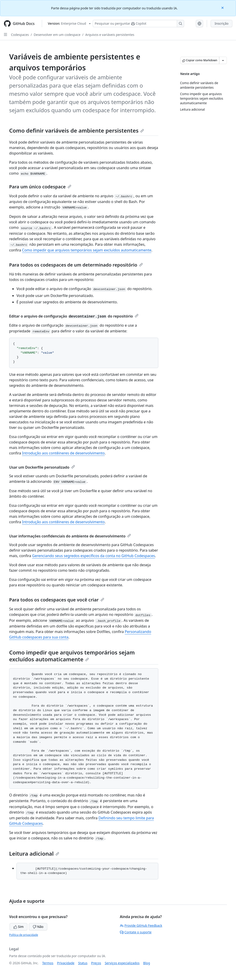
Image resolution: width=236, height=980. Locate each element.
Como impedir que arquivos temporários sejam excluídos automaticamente (87, 250)
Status (83, 963)
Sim (19, 927)
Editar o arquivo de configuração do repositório (74, 316)
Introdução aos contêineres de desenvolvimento (63, 453)
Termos (48, 963)
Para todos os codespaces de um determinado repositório (76, 265)
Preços (96, 963)
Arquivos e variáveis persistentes (110, 35)
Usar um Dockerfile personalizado (42, 467)
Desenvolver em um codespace (57, 35)
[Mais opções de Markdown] (223, 60)
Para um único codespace (40, 187)
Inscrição (221, 23)
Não (38, 927)
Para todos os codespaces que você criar (57, 600)
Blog (147, 963)
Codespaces (20, 35)
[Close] (223, 7)
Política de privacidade (24, 935)
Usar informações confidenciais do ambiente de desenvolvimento (70, 536)
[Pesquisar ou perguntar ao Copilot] (138, 24)
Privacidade (66, 963)
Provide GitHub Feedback (141, 925)
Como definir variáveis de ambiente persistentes (77, 130)
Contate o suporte (136, 932)
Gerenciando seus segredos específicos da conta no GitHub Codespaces (93, 556)
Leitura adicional (34, 853)
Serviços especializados (122, 963)
